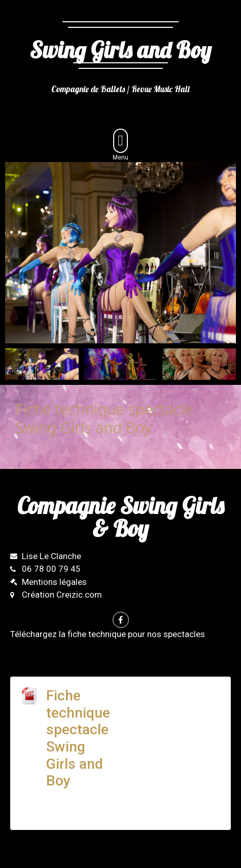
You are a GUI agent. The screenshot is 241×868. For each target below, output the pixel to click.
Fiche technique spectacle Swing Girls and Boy (78, 738)
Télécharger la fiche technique (169, 703)
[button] (120, 141)
